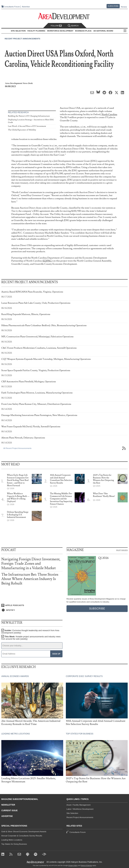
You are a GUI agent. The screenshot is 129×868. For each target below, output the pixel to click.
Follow (56, 26)
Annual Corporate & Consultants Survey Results (22, 836)
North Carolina (109, 114)
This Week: (31, 638)
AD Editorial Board (103, 31)
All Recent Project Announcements (17, 448)
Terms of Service (87, 866)
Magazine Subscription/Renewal (20, 799)
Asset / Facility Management (78, 805)
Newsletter (8, 805)
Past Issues (122, 550)
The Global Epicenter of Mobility (22, 130)
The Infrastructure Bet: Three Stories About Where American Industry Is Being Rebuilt (30, 579)
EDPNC (47, 261)
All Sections (125, 31)
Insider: (30, 632)
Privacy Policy (73, 866)
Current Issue (9, 811)
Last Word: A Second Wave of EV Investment (27, 126)
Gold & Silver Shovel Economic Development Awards (24, 832)
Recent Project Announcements (22, 39)
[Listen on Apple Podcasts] (32, 605)
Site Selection (72, 813)
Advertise (26, 7)
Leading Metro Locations (12, 840)
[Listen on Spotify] (32, 610)
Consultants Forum (12, 7)
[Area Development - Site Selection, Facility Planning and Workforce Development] (65, 16)
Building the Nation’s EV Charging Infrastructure (29, 116)
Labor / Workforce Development (80, 809)
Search (73, 26)
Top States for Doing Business (14, 844)
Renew (124, 7)
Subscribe (113, 6)
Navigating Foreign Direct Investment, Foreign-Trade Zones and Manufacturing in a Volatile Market (31, 564)
